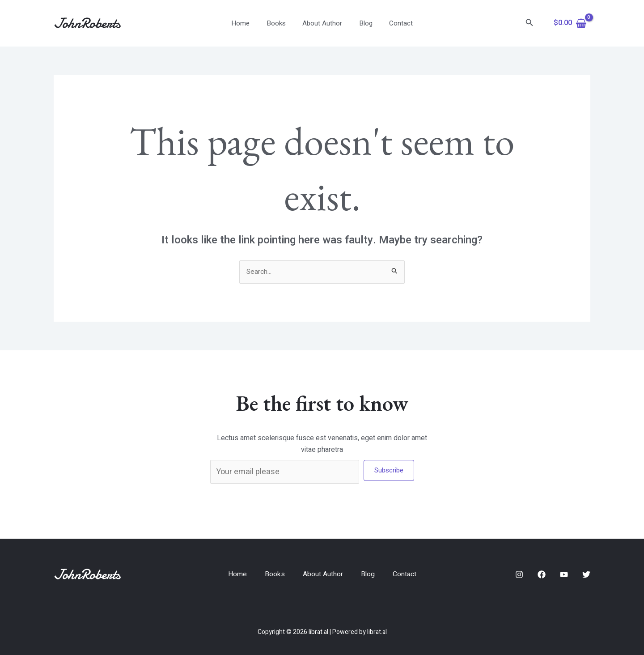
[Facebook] (542, 575)
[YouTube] (564, 575)
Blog (362, 23)
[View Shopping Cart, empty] (570, 23)
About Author (322, 23)
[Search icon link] (530, 23)
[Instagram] (519, 575)
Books (279, 23)
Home (247, 23)
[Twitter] (586, 575)
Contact (394, 23)
